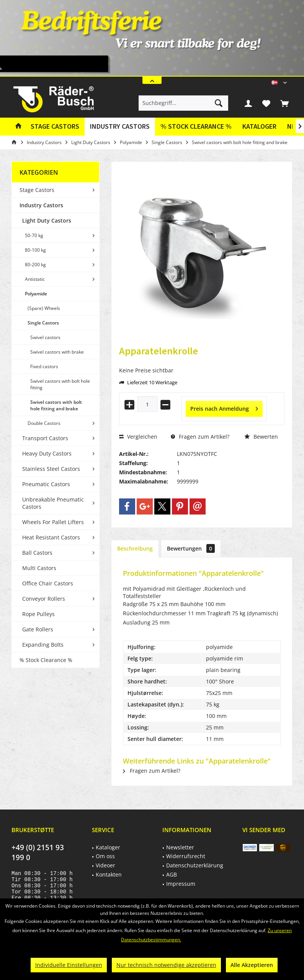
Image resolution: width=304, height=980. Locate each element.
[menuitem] (284, 103)
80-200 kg (35, 265)
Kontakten (109, 874)
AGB (172, 874)
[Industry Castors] (120, 127)
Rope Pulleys (38, 614)
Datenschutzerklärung (195, 865)
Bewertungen (191, 548)
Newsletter (180, 847)
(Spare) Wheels (44, 308)
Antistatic (35, 279)
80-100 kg (35, 250)
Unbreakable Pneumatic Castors (53, 503)
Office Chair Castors (48, 583)
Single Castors (43, 323)
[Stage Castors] (55, 127)
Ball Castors (37, 553)
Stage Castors (37, 190)
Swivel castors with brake (57, 352)
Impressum (181, 884)
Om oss (105, 856)
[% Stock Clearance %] (196, 127)
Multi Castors (39, 568)
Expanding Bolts (43, 645)
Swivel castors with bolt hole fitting (60, 384)
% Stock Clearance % (46, 660)
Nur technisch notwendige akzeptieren (166, 965)
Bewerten (261, 437)
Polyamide (36, 294)
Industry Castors (41, 205)
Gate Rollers (38, 629)
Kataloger (259, 126)
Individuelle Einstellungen (69, 965)
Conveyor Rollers (44, 599)
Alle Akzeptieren (252, 965)
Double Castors (44, 423)
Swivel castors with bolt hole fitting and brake (56, 405)
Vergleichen (138, 437)
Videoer (105, 865)
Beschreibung (135, 548)
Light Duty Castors (47, 220)
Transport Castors (45, 438)
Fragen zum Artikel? (200, 437)
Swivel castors (45, 337)
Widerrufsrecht (186, 856)
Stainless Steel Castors (51, 469)
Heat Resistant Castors (51, 537)
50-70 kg (34, 235)
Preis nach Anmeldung (224, 407)
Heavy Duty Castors (47, 453)
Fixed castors (44, 366)
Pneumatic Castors (46, 484)
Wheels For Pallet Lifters (53, 522)
